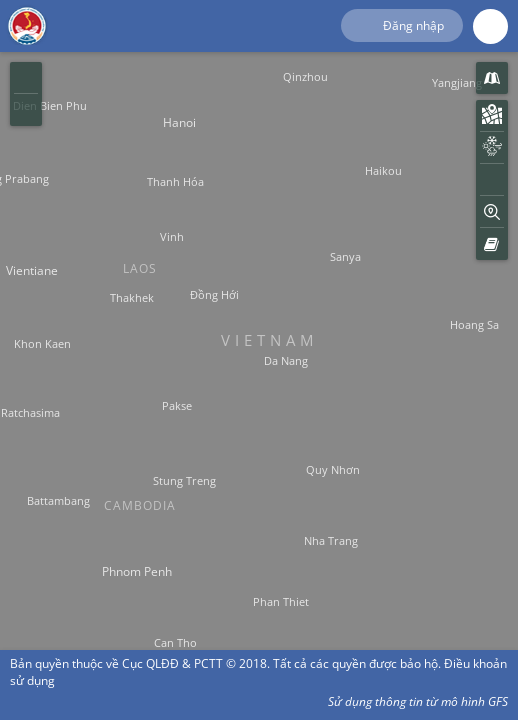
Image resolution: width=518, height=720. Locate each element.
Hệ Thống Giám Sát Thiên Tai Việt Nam (27, 24)
